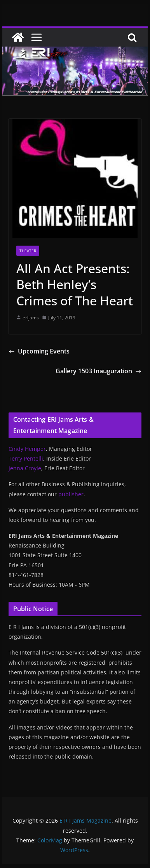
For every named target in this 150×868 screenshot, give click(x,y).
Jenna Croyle (25, 468)
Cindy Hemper (27, 449)
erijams (31, 318)
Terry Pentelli (26, 458)
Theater (28, 251)
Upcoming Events (39, 351)
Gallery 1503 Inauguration (99, 371)
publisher (71, 494)
